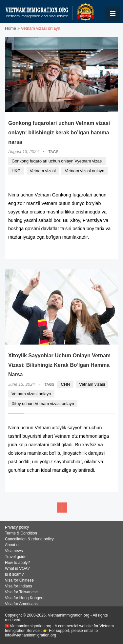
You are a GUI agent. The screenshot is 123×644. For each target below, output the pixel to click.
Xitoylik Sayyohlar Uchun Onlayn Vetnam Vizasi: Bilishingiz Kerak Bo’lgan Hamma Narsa (59, 365)
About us (13, 545)
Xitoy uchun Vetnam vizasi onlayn (43, 404)
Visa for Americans (21, 604)
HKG (16, 171)
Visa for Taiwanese (21, 592)
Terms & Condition (21, 533)
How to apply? (17, 563)
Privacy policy (17, 527)
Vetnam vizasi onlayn (85, 171)
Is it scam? (14, 574)
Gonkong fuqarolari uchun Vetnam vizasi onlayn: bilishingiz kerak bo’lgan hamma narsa (59, 133)
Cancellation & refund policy (29, 539)
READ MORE (95, 250)
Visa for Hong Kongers (25, 598)
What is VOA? (17, 568)
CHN (66, 384)
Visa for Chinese (19, 580)
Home (10, 28)
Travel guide (16, 557)
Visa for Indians (19, 586)
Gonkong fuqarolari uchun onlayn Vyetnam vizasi (57, 161)
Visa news (14, 551)
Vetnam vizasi (43, 171)
